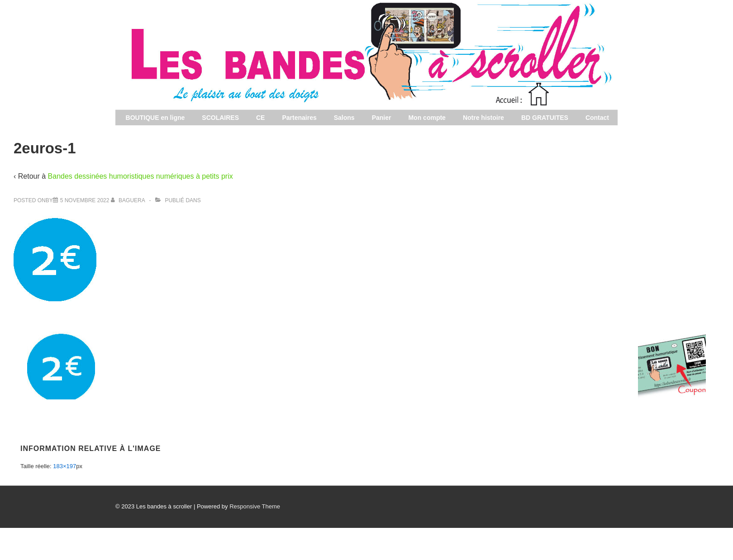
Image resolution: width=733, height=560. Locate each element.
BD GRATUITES (545, 118)
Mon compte (427, 118)
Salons (344, 118)
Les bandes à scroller (606, 108)
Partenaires (299, 118)
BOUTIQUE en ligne (155, 118)
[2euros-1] (85, 200)
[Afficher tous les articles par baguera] (129, 200)
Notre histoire (483, 118)
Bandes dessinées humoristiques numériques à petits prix (140, 176)
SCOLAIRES (220, 118)
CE (260, 118)
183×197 (64, 466)
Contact (597, 118)
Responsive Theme (255, 506)
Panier (382, 118)
